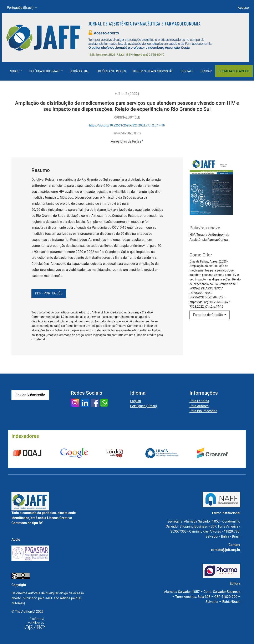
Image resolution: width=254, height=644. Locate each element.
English (136, 401)
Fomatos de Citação (208, 315)
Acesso (243, 8)
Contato (187, 71)
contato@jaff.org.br (226, 550)
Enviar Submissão (30, 395)
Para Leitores (199, 401)
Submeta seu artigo (234, 71)
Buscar (206, 71)
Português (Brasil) (24, 7)
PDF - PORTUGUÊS (49, 293)
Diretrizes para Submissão (153, 71)
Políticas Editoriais (45, 71)
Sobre (15, 71)
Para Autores (199, 406)
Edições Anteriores (111, 71)
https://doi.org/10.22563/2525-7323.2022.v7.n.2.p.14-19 (127, 126)
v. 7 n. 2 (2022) (127, 94)
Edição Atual (80, 71)
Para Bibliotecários (203, 411)
